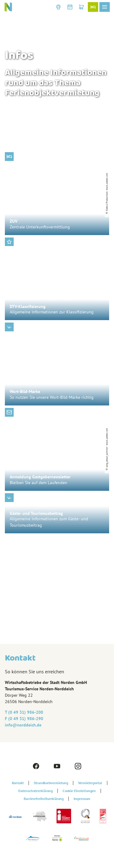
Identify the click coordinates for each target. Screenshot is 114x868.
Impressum (82, 799)
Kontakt (18, 783)
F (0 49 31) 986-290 (24, 719)
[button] (58, 7)
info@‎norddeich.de (23, 725)
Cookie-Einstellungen (79, 791)
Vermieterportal (90, 783)
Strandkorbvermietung (51, 783)
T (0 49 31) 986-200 (24, 712)
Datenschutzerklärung (35, 791)
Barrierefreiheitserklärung (44, 799)
